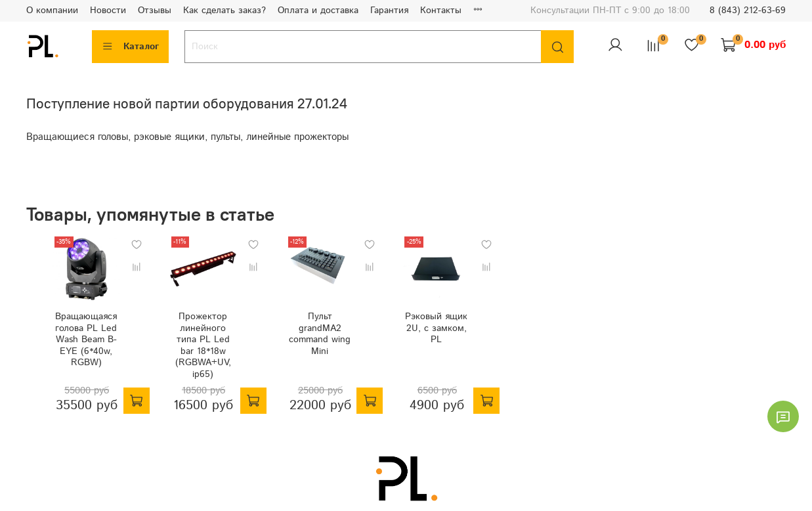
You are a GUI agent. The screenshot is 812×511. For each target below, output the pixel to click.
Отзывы (155, 11)
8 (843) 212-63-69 (748, 11)
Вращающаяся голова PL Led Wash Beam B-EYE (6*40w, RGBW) (66, 347)
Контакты (441, 11)
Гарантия (389, 11)
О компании (52, 11)
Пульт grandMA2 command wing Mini (327, 341)
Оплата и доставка (318, 11)
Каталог (130, 47)
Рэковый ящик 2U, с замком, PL (456, 336)
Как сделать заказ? (224, 11)
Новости (108, 11)
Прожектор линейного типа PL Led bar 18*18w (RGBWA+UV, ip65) (196, 347)
